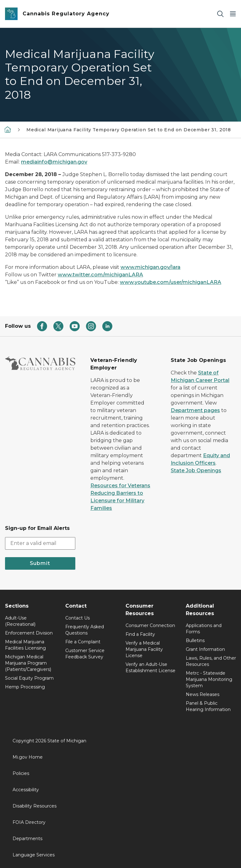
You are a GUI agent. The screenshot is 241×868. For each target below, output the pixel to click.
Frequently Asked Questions (85, 630)
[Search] (220, 14)
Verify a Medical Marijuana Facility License (144, 649)
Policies (21, 773)
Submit (40, 563)
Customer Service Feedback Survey (85, 654)
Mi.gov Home (28, 757)
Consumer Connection (150, 625)
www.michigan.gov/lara (150, 267)
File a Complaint (83, 642)
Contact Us (78, 618)
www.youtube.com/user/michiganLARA (171, 282)
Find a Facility (140, 634)
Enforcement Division (29, 633)
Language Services (34, 855)
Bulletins (195, 641)
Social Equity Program (29, 678)
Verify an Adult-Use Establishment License (150, 667)
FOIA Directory (29, 822)
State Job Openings (196, 471)
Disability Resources (35, 806)
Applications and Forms (204, 629)
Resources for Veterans (120, 486)
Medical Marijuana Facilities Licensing (25, 645)
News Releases (203, 694)
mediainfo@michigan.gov (54, 162)
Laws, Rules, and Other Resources (211, 661)
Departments (27, 839)
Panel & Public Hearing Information (208, 706)
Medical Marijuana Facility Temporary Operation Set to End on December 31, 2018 (129, 130)
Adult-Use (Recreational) (20, 621)
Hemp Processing (25, 687)
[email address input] (40, 543)
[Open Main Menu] (233, 14)
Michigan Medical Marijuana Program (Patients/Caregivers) (28, 663)
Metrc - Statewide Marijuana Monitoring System (209, 679)
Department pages (195, 410)
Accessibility (26, 790)
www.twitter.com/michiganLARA (100, 275)
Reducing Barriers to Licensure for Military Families (117, 501)
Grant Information (205, 649)
